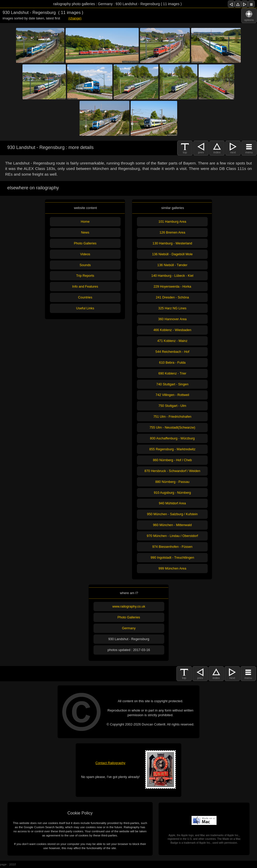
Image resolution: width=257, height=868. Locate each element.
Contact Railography (111, 763)
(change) (75, 18)
